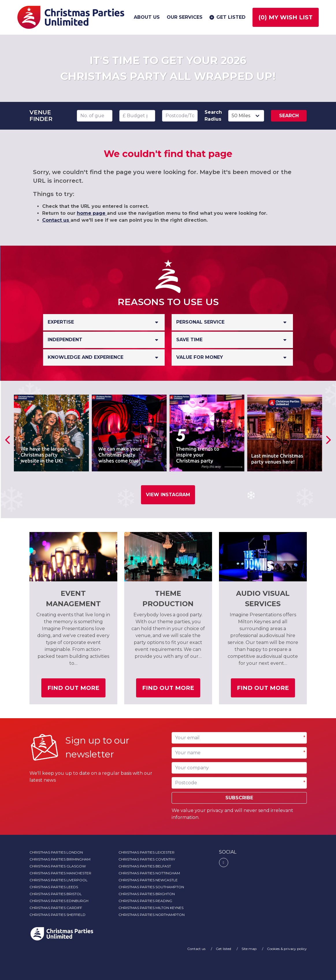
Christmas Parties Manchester (60, 873)
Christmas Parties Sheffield (57, 915)
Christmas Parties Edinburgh (59, 901)
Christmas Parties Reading (145, 901)
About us (147, 17)
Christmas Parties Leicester (146, 852)
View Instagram (168, 495)
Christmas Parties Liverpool (59, 880)
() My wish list (286, 17)
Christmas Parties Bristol (56, 894)
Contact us (56, 220)
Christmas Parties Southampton (151, 887)
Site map (249, 949)
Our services (185, 17)
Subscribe (239, 798)
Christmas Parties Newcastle (148, 880)
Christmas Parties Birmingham (60, 859)
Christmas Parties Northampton (152, 915)
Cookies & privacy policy (287, 949)
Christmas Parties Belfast (145, 866)
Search (289, 116)
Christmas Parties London (56, 852)
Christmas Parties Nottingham (149, 873)
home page (92, 213)
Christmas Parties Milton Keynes (151, 908)
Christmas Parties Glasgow (58, 866)
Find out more (76, 690)
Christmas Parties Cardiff (56, 908)
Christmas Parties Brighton (147, 894)
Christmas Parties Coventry (147, 859)
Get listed (227, 17)
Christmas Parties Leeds (54, 887)
